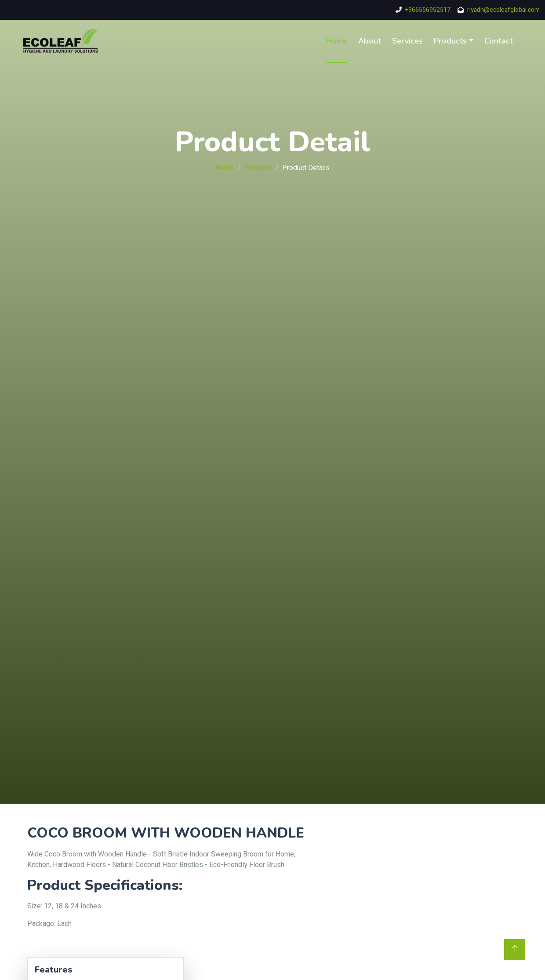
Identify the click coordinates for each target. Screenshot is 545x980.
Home (337, 41)
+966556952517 (428, 10)
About (370, 41)
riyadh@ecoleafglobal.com (503, 10)
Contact (499, 41)
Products (450, 41)
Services (407, 41)
